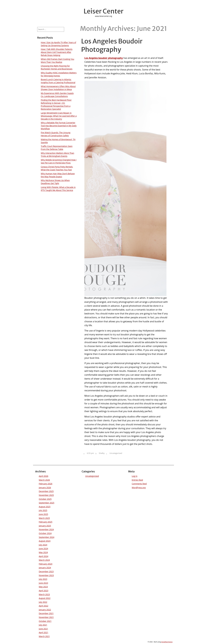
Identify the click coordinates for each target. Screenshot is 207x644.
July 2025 (43, 510)
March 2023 (44, 594)
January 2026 (45, 488)
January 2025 (45, 526)
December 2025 (46, 491)
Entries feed (137, 480)
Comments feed (139, 484)
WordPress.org (139, 488)
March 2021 (44, 636)
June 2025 (43, 514)
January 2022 (45, 610)
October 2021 (45, 621)
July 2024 (43, 545)
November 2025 (46, 495)
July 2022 (43, 602)
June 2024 (43, 549)
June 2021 (43, 629)
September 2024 (47, 537)
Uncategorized (116, 453)
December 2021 (46, 613)
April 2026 (44, 476)
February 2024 (46, 564)
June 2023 (43, 583)
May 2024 (43, 552)
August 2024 (45, 541)
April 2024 (44, 556)
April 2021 (44, 632)
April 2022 (44, 606)
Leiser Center (104, 11)
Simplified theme (167, 642)
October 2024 (45, 533)
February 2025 (46, 522)
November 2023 (46, 575)
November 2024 (46, 529)
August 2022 (45, 598)
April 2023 (44, 591)
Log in (134, 476)
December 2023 (46, 571)
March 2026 (44, 480)
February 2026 (46, 484)
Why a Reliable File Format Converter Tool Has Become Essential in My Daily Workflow (59, 126)
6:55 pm (90, 453)
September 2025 (47, 503)
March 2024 (44, 560)
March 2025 (44, 518)
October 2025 (45, 499)
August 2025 (45, 507)
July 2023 (43, 579)
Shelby (102, 453)
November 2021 (46, 617)
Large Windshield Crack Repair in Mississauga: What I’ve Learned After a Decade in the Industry (59, 116)
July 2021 (43, 625)
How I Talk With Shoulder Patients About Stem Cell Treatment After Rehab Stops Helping (57, 52)
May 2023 (43, 587)
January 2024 (45, 568)
